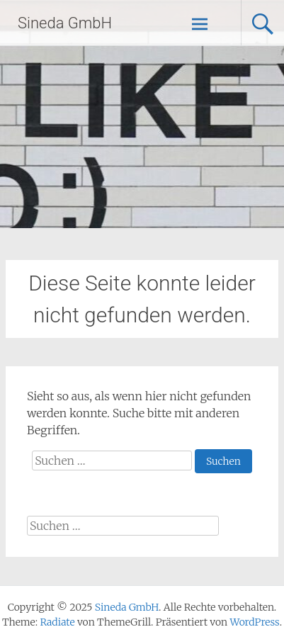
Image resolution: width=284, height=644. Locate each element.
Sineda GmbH (65, 23)
